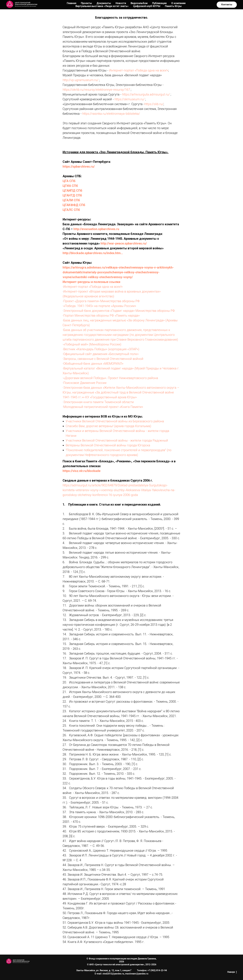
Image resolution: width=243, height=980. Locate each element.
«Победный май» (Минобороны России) (92, 344)
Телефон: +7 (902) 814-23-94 (152, 970)
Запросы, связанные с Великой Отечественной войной (103, 359)
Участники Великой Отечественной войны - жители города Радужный (117, 440)
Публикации (159, 3)
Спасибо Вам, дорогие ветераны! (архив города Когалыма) (108, 426)
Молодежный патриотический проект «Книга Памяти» (103, 407)
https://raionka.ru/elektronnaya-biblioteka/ (111, 114)
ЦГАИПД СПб (72, 191)
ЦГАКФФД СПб (74, 205)
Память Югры (173, 6)
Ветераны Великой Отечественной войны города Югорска (108, 445)
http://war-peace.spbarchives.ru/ (124, 243)
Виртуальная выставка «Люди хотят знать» (102, 6)
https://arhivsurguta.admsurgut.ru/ (146, 94)
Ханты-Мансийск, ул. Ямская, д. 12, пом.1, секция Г (104, 970)
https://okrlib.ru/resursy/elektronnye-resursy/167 (96, 90)
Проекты (86, 3)
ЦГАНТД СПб (72, 195)
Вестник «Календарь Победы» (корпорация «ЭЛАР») (101, 349)
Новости (121, 3)
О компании (178, 3)
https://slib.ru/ (154, 104)
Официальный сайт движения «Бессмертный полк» (101, 354)
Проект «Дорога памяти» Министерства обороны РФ (102, 301)
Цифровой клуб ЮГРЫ (147, 6)
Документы (104, 3)
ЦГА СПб (69, 181)
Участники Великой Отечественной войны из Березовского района (115, 421)
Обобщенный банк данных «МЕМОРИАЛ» (93, 364)
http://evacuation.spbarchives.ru (96, 229)
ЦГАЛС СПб (71, 210)
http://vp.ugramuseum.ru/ (81, 80)
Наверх (232, 972)
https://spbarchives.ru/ (79, 167)
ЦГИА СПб (70, 186)
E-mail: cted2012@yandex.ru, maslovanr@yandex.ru (122, 974)
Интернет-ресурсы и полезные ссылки (91, 282)
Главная (72, 3)
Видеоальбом (139, 3)
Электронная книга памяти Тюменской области (99, 402)
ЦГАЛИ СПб (71, 200)
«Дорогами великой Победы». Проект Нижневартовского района (111, 378)
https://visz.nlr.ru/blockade (82, 471)
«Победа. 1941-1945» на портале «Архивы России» (100, 306)
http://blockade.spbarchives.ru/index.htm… (93, 253)
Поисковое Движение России (85, 383)
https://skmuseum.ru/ (130, 99)
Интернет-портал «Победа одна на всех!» (139, 70)
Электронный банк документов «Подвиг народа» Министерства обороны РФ (119, 311)
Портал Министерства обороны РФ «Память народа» (102, 316)
